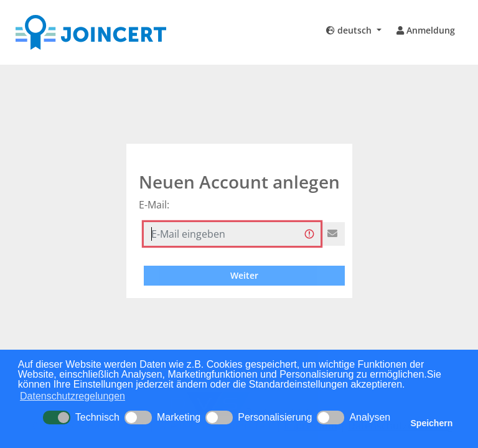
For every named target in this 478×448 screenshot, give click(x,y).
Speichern (432, 423)
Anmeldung (426, 30)
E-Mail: (154, 205)
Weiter (244, 275)
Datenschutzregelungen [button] (73, 396)
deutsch (350, 30)
